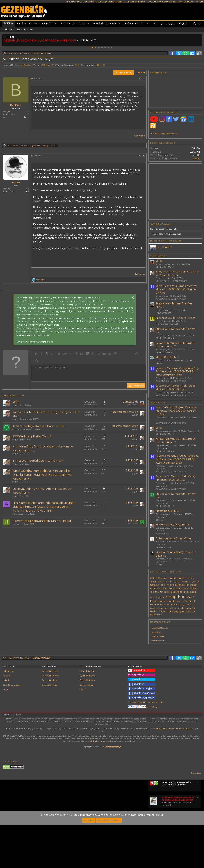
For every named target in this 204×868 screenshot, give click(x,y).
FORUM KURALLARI (185, 2)
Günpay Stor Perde (157, 636)
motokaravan (174, 601)
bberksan (17, 524)
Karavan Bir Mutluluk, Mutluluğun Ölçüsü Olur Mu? (176, 345)
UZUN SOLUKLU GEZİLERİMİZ (171, 281)
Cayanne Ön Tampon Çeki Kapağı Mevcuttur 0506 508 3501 (176, 387)
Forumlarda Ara (25, 29)
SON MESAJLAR (159, 256)
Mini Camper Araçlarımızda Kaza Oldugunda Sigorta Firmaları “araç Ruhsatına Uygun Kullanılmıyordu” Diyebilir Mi (44, 507)
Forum (8, 24)
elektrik (154, 592)
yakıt (183, 611)
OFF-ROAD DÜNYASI (73, 24)
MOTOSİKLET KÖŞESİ (167, 324)
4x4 (160, 578)
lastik (153, 601)
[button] (25, 24)
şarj (166, 608)
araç (191, 578)
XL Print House (156, 632)
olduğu (47, 146)
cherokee (192, 585)
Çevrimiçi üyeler (160, 224)
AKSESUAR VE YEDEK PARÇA (171, 299)
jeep (161, 597)
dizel (178, 588)
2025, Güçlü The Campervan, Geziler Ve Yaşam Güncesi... (177, 273)
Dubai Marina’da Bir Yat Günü (173, 538)
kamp (171, 597)
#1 (144, 79)
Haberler (7, 724)
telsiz (153, 611)
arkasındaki (13, 146)
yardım (191, 611)
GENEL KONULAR (165, 267)
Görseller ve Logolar (11, 728)
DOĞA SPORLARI (134, 24)
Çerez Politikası (87, 728)
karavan (186, 596)
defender (156, 588)
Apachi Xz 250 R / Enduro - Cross (175, 318)
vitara (170, 611)
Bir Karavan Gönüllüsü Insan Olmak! (38, 461)
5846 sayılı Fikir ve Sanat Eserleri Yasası (174, 772)
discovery (168, 588)
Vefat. (16, 402)
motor (187, 601)
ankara (173, 578)
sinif (55, 146)
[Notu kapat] (198, 826)
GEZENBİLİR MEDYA (136, 2)
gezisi (193, 592)
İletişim (6, 733)
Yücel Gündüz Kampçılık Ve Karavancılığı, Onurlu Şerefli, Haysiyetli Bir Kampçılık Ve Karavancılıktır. (42, 475)
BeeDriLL (28, 65)
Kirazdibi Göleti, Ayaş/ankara (172, 525)
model (162, 601)
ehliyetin (25, 146)
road (190, 604)
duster (194, 588)
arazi (161, 582)
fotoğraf (165, 592)
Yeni (20, 24)
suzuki (181, 608)
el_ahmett (165, 247)
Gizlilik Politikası (87, 724)
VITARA (159, 565)
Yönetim (6, 719)
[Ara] (197, 24)
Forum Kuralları (87, 714)
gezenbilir (176, 592)
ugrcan (196, 159)
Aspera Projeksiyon (158, 640)
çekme (186, 582)
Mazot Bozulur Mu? (168, 357)
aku (165, 578)
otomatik (172, 604)
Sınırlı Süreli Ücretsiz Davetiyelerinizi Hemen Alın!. (178, 845)
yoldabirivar (133, 405)
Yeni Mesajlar (8, 29)
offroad (161, 604)
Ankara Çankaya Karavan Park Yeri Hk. (39, 426)
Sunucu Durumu (10, 805)
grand (154, 597)
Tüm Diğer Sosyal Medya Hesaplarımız (145, 746)
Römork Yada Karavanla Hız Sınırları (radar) (42, 521)
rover (153, 608)
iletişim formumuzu (98, 784)
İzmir (26, 117)
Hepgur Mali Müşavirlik (159, 628)
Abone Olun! (143, 750)
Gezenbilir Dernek (50, 719)
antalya (182, 578)
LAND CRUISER (164, 313)
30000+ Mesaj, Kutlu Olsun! (32, 436)
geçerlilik (36, 146)
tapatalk (190, 608)
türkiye (161, 611)
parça (182, 604)
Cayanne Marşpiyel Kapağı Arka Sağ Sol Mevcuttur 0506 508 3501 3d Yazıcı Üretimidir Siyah (177, 372)
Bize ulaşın (196, 816)
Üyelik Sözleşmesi (88, 719)
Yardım (83, 733)
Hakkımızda (8, 714)
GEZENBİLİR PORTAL (95, 2)
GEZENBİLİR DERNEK (116, 2)
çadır (178, 582)
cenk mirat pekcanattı (173, 585)
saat (160, 608)
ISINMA (159, 363)
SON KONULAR (158, 402)
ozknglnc (17, 429)
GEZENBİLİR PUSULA (75, 2)
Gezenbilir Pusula (50, 714)
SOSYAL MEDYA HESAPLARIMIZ (161, 2)
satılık (173, 608)
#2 (144, 156)
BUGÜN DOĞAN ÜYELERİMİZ (166, 241)
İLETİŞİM (199, 2)
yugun (15, 405)
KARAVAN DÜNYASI (41, 24)
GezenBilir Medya (113, 790)
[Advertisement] (73, 559)
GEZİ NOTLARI (163, 547)
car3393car (133, 524)
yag (177, 611)
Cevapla (141, 136)
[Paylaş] (140, 79)
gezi (186, 592)
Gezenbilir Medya (50, 724)
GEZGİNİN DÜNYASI (105, 24)
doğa (185, 588)
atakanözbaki (19, 514)
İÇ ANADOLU (162, 534)
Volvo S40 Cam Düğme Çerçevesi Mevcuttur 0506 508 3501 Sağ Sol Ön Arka (176, 289)
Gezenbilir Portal (50, 728)
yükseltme (156, 615)
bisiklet (169, 582)
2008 (153, 578)
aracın (154, 582)
